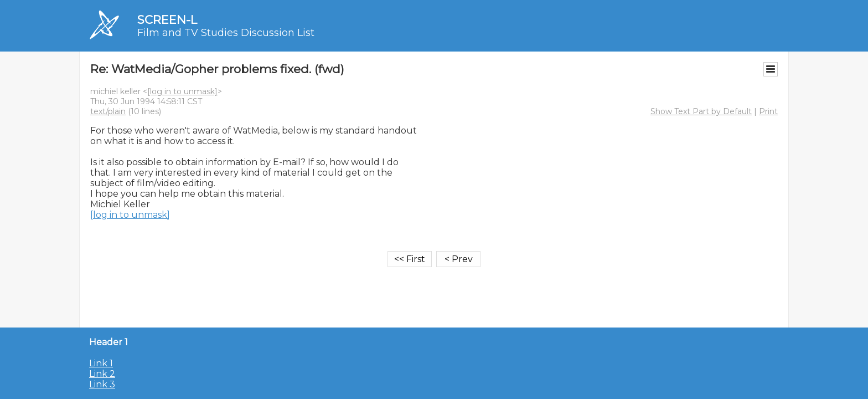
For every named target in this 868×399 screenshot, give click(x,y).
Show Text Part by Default (701, 111)
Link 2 (102, 374)
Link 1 (101, 363)
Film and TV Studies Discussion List (226, 33)
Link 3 (102, 384)
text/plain (108, 111)
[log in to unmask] (182, 91)
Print (768, 111)
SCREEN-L (167, 20)
